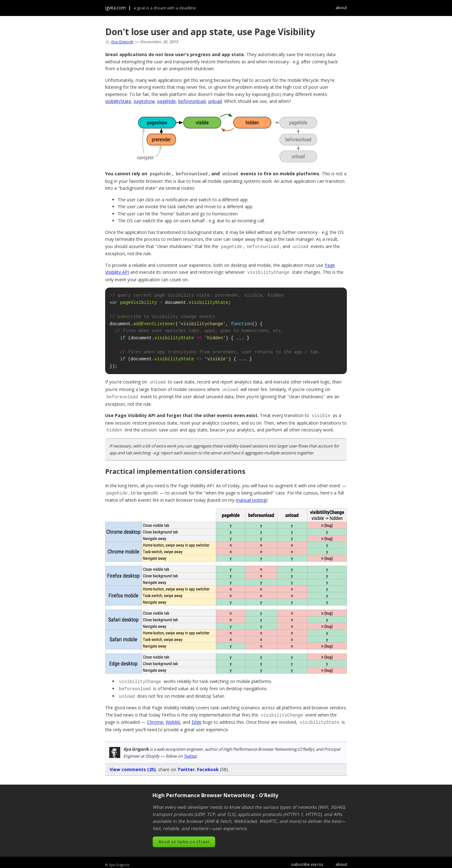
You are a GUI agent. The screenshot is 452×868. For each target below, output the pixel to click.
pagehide (167, 101)
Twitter (190, 752)
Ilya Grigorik (122, 42)
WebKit (173, 718)
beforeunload (192, 101)
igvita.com (116, 8)
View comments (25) (133, 765)
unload (215, 101)
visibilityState (118, 101)
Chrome (155, 718)
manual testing (251, 497)
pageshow (144, 101)
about (341, 8)
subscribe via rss (307, 860)
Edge (196, 718)
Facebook (208, 765)
